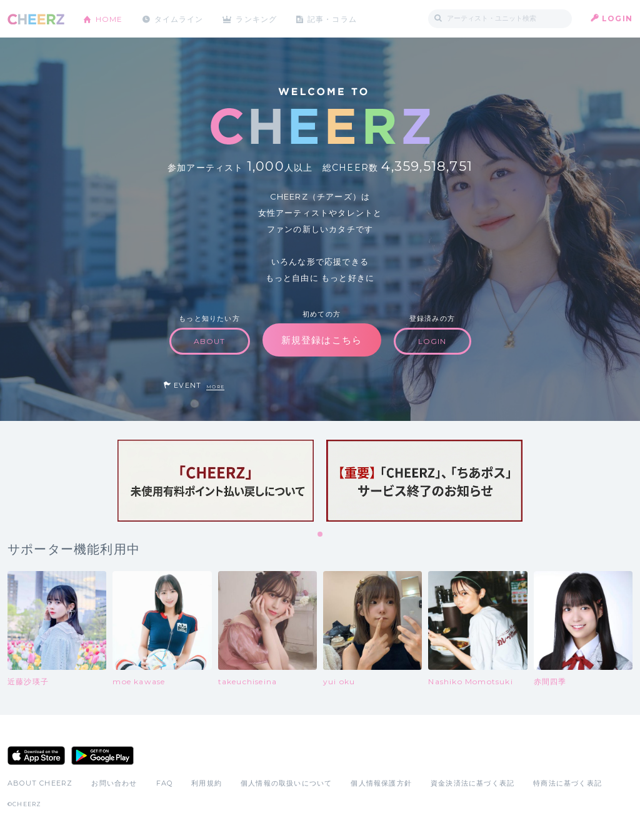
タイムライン (179, 18)
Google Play (102, 756)
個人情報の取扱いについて (286, 783)
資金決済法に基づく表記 (472, 783)
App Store (36, 756)
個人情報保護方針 (381, 783)
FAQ (165, 783)
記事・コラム (334, 18)
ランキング (258, 18)
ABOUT (210, 341)
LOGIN (617, 18)
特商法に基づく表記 (567, 783)
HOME (109, 18)
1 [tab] (321, 535)
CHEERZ (36, 19)
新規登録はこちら (322, 340)
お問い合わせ (114, 783)
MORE (215, 387)
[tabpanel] (216, 481)
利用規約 (207, 783)
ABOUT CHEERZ (40, 783)
